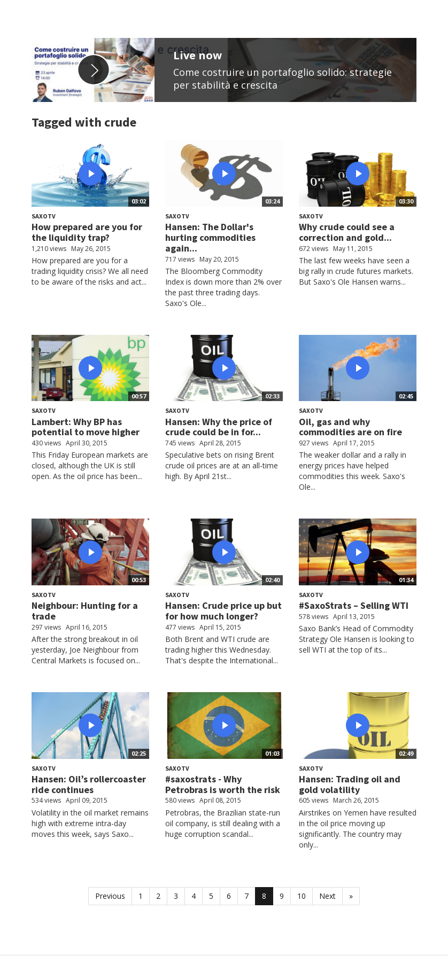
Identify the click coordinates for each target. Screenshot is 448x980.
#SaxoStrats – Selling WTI (354, 605)
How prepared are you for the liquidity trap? (87, 232)
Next (327, 896)
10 (302, 896)
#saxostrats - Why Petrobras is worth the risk (223, 784)
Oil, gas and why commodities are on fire (350, 427)
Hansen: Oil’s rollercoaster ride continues (89, 784)
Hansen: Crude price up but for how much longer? (223, 611)
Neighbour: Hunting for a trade (85, 611)
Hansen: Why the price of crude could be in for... (219, 427)
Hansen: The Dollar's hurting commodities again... (210, 237)
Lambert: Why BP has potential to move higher (86, 427)
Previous (110, 896)
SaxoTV (44, 216)
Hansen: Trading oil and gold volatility (350, 784)
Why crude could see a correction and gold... (347, 232)
